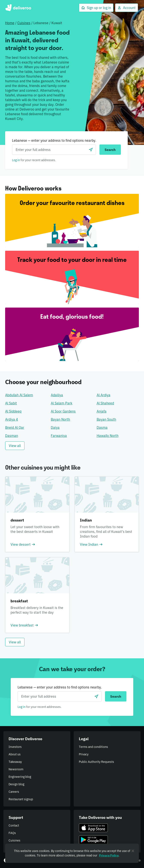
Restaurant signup (21, 799)
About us (15, 754)
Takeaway (15, 762)
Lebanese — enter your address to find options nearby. (54, 140)
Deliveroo (18, 8)
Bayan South (106, 419)
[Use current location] (91, 150)
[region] (72, 853)
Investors (15, 747)
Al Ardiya (103, 395)
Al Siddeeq (13, 411)
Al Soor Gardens (63, 411)
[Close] (133, 851)
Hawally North (108, 436)
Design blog (16, 784)
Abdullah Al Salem (19, 395)
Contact (14, 825)
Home (10, 23)
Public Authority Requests (96, 762)
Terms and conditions (93, 747)
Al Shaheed (105, 403)
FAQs (12, 833)
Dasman (12, 436)
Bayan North (60, 419)
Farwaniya (59, 436)
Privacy (84, 754)
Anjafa (102, 411)
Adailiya (57, 395)
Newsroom (16, 769)
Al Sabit (11, 403)
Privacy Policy (109, 855)
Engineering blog (20, 777)
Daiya (55, 427)
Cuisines (24, 23)
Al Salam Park (61, 403)
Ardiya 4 (12, 419)
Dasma (102, 427)
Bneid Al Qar (15, 427)
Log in (16, 160)
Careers (14, 792)
